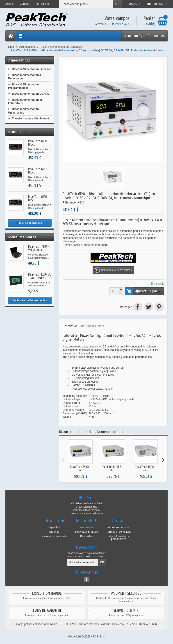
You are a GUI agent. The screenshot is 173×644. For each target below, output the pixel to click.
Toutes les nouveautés (30, 223)
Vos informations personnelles (119, 538)
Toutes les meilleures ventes (30, 300)
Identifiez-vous (121, 24)
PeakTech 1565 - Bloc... (113, 469)
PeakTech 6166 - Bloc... (39, 199)
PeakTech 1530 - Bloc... (81, 469)
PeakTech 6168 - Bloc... (39, 143)
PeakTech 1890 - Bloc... (146, 469)
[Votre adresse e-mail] (83, 563)
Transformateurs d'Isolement (30, 119)
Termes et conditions (119, 532)
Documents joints (93, 326)
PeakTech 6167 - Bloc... (39, 171)
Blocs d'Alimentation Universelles (23, 111)
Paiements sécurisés (54, 536)
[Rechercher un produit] (86, 4)
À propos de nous (119, 527)
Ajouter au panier (143, 291)
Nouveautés (133, 36)
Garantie (54, 532)
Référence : (70, 203)
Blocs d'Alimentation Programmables (23, 86)
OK (117, 4)
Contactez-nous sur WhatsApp (113, 270)
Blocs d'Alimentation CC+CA (30, 94)
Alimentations (19, 60)
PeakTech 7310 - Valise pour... (39, 248)
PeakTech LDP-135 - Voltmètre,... (40, 276)
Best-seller (87, 536)
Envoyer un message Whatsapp (86, 513)
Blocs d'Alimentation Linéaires (32, 69)
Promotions (156, 36)
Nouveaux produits (86, 532)
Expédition (54, 527)
